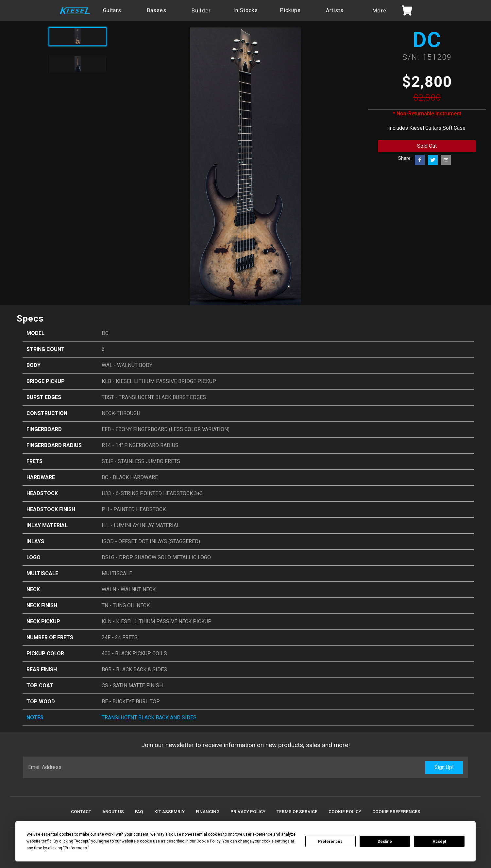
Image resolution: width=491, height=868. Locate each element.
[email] (446, 160)
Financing (208, 811)
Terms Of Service (297, 811)
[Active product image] (78, 37)
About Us (113, 811)
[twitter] (433, 160)
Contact (81, 811)
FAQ (139, 811)
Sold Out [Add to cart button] (427, 146)
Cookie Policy (345, 811)
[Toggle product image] (78, 64)
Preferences (330, 842)
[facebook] (420, 160)
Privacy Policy (248, 811)
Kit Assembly (169, 811)
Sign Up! (444, 767)
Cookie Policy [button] (208, 841)
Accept (439, 842)
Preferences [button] (76, 848)
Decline (385, 842)
